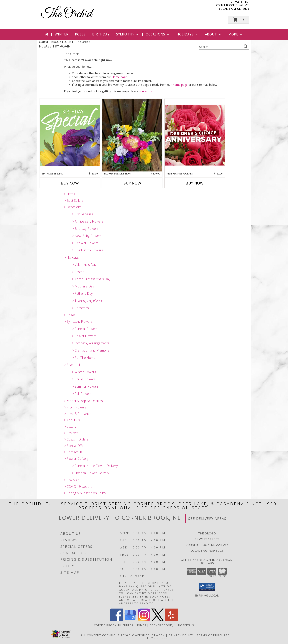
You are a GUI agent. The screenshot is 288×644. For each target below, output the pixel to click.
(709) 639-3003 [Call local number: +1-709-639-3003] (239, 9)
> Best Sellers (74, 201)
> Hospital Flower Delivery (90, 473)
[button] (238, 20)
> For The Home (84, 358)
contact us (146, 91)
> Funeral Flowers (85, 329)
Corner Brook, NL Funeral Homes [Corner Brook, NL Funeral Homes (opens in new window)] (120, 625)
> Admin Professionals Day (91, 279)
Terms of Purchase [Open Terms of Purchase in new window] (213, 635)
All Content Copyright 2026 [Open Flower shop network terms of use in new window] (104, 635)
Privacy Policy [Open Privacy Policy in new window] (181, 635)
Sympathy (128, 34)
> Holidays (71, 257)
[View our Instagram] (144, 620)
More (236, 34)
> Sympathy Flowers (78, 321)
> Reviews (71, 433)
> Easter (78, 272)
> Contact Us (73, 452)
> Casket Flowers (84, 336)
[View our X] (158, 620)
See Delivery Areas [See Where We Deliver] (207, 519)
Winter (62, 34)
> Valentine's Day (84, 265)
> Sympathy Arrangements (91, 343)
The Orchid (66, 14)
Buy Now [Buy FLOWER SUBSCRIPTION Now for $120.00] (132, 183)
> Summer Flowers (85, 386)
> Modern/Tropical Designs (83, 401)
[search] (246, 46)
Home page (119, 77)
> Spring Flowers (84, 379)
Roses (80, 34)
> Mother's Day (83, 286)
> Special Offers (75, 446)
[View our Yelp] (171, 620)
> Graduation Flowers (87, 250)
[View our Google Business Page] (130, 620)
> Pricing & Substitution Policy (85, 493)
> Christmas (80, 308)
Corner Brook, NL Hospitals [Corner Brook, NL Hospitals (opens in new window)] (172, 625)
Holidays (187, 34)
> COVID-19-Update (78, 487)
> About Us (72, 420)
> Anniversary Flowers (88, 221)
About (213, 34)
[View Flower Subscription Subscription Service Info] (132, 135)
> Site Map (72, 480)
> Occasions (73, 207)
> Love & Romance (78, 414)
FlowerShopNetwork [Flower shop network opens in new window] (147, 635)
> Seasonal (72, 365)
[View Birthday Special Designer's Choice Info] (70, 135)
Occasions (158, 34)
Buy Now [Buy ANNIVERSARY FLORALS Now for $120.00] (195, 183)
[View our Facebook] (117, 620)
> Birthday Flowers (85, 229)
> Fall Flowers (82, 394)
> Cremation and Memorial (91, 350)
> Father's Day (82, 293)
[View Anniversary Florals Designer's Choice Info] (195, 135)
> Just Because (83, 214)
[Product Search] (220, 47)
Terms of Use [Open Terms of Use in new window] (156, 638)
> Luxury (70, 426)
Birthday (101, 34)
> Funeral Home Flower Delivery (95, 466)
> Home (70, 194)
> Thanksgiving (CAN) (87, 301)
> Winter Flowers (84, 372)
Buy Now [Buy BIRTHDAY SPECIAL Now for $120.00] (70, 183)
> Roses (70, 315)
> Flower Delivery (76, 459)
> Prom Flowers (75, 407)
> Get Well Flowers (85, 243)
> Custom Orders (76, 439)
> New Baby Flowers (87, 236)
